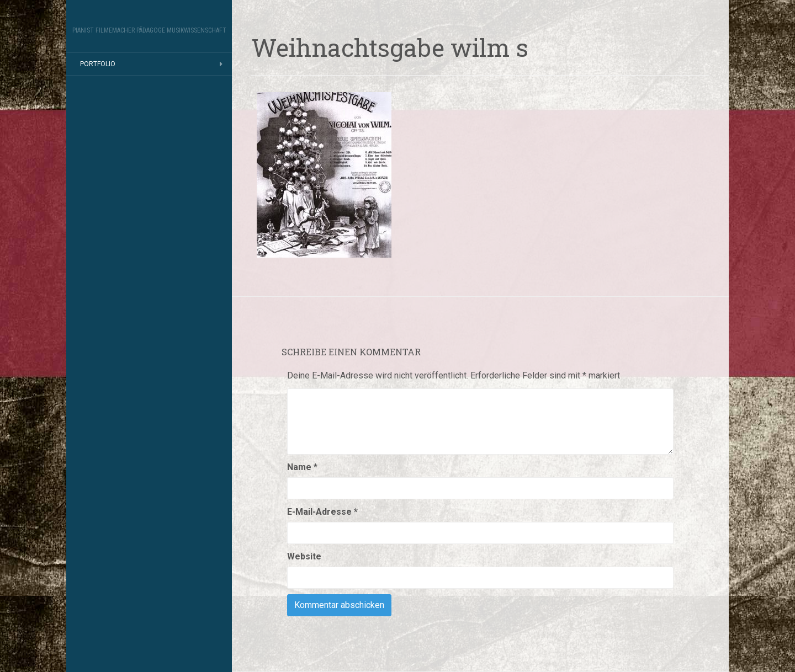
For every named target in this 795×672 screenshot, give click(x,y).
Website (304, 556)
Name (302, 467)
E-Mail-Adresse (322, 512)
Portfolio (98, 64)
